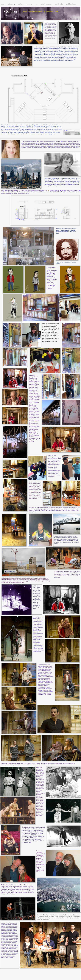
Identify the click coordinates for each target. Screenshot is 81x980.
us (37, 4)
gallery (21, 4)
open (3, 4)
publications (71, 4)
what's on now (46, 4)
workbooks (59, 4)
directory (12, 4)
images (30, 4)
